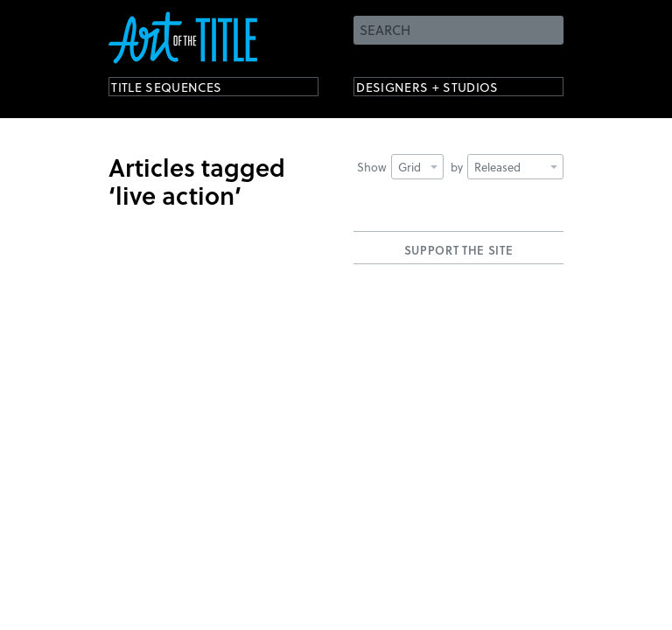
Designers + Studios (446, 90)
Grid (418, 167)
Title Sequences (182, 90)
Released (516, 167)
